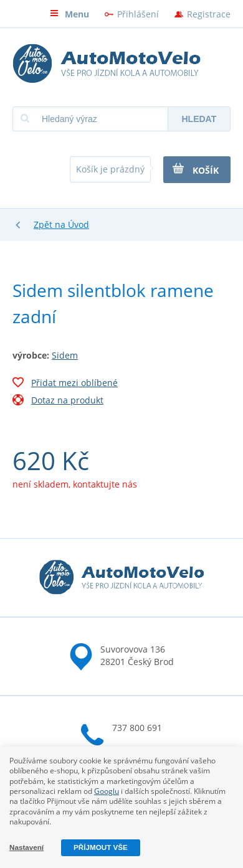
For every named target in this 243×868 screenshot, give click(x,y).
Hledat (199, 119)
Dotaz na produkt (58, 402)
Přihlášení (138, 14)
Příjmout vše (101, 847)
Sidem (65, 355)
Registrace (209, 14)
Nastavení (26, 847)
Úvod (79, 224)
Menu (69, 14)
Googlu (107, 791)
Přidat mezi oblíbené (65, 384)
